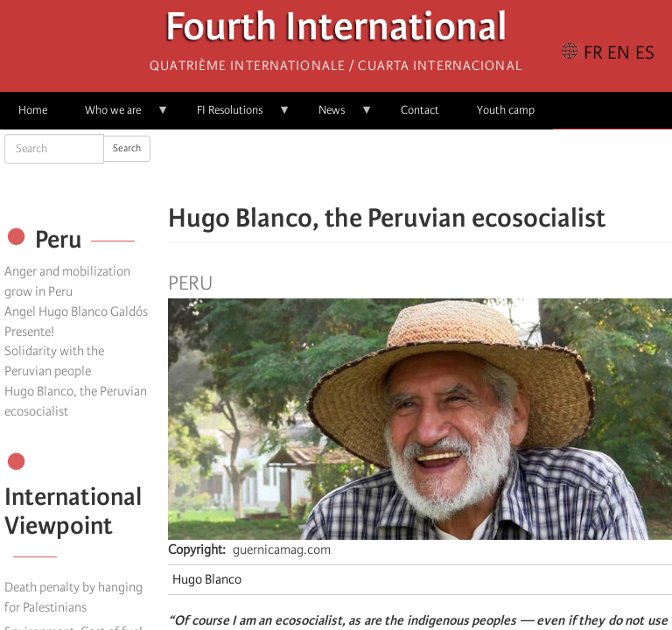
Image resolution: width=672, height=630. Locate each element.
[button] (469, 166)
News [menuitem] (336, 116)
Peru (190, 283)
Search (127, 148)
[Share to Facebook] (371, 166)
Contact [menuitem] (420, 110)
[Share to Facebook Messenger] (420, 166)
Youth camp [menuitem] (506, 110)
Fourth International (336, 31)
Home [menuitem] (33, 110)
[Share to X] (395, 166)
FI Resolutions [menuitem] (234, 116)
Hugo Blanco (207, 579)
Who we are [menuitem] (118, 116)
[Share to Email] (444, 166)
